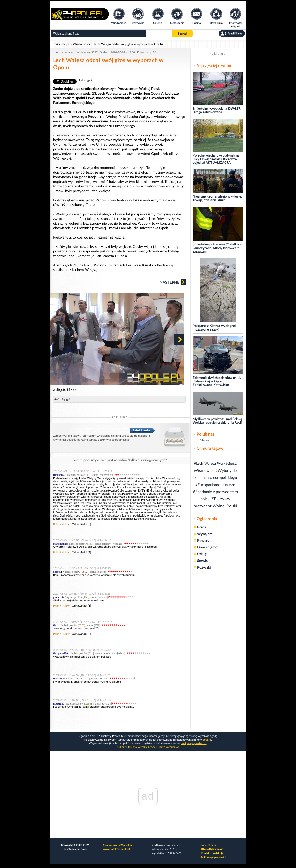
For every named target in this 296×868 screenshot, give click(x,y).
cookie (207, 740)
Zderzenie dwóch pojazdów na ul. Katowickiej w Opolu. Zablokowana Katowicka (217, 382)
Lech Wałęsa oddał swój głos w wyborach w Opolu (128, 44)
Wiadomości (81, 44)
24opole (205, 441)
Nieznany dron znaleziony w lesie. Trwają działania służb (217, 198)
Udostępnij (86, 80)
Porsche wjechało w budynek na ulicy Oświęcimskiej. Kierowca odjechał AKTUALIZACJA (216, 159)
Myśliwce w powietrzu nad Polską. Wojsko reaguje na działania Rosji (218, 421)
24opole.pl (62, 44)
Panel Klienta (208, 845)
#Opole (230, 485)
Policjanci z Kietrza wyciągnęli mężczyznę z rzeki (215, 328)
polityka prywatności (194, 743)
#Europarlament (210, 485)
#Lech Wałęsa (205, 464)
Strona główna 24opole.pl (118, 845)
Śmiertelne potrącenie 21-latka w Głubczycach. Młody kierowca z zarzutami (217, 248)
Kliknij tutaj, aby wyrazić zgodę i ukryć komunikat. (148, 747)
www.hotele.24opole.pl (116, 849)
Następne (173, 282)
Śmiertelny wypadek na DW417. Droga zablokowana (217, 110)
